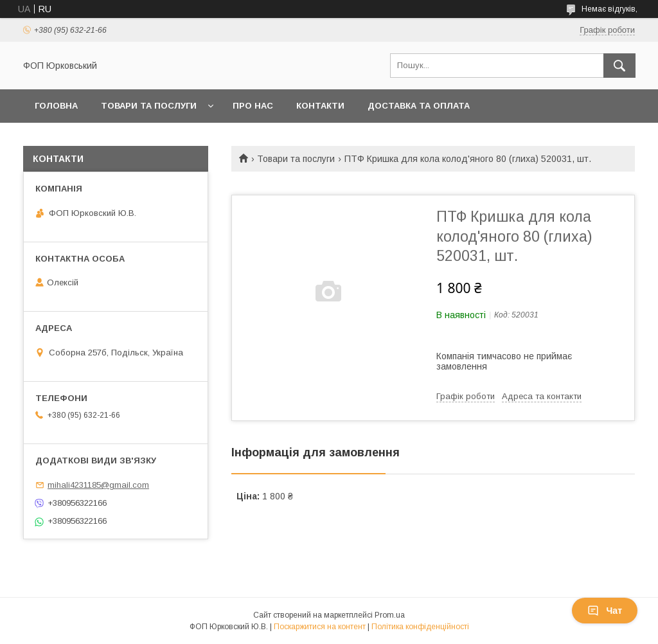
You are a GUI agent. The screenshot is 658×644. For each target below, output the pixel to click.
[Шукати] (619, 66)
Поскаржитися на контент (320, 627)
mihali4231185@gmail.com (98, 485)
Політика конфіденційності (420, 627)
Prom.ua (390, 615)
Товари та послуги (149, 106)
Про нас (253, 106)
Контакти (320, 106)
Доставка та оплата (419, 106)
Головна (56, 106)
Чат (605, 611)
